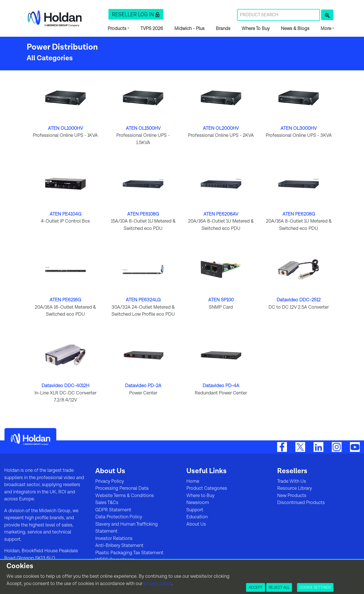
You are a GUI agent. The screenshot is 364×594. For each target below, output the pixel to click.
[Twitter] (300, 447)
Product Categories (207, 488)
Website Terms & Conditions (125, 496)
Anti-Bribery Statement (119, 546)
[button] (136, 14)
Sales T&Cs (107, 503)
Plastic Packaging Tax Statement (129, 553)
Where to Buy (200, 496)
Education (197, 517)
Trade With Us (292, 481)
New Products (292, 496)
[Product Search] (327, 15)
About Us (196, 524)
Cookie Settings (315, 587)
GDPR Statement (113, 510)
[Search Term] (279, 15)
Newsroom (198, 503)
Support (195, 510)
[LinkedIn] (318, 447)
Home (193, 481)
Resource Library (295, 488)
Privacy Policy (110, 481)
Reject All (279, 587)
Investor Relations (114, 538)
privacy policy (158, 584)
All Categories (50, 58)
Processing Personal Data (122, 488)
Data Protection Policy (119, 517)
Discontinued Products (301, 503)
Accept (256, 587)
